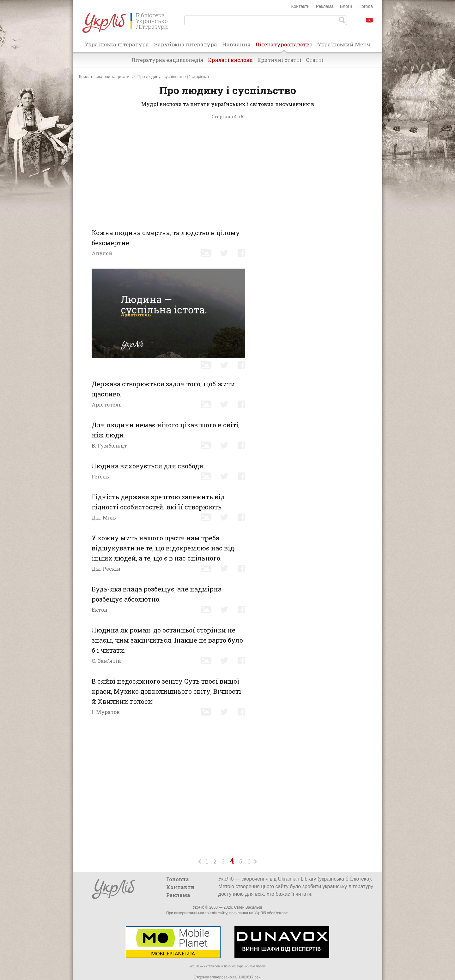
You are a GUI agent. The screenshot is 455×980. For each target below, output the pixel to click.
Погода (366, 6)
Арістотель (107, 404)
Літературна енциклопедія (167, 60)
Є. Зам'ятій (106, 661)
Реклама (325, 6)
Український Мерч (344, 44)
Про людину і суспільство (162, 77)
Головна (178, 879)
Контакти (300, 6)
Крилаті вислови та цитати (104, 77)
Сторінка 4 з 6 (227, 117)
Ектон (100, 610)
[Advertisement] (227, 172)
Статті (315, 60)
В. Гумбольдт (109, 445)
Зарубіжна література (186, 44)
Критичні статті (279, 60)
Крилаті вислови (230, 60)
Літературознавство (284, 46)
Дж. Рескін (106, 569)
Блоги (346, 6)
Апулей (102, 253)
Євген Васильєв (248, 907)
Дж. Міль (104, 517)
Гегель (100, 476)
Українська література (117, 44)
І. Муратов (106, 712)
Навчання (236, 44)
